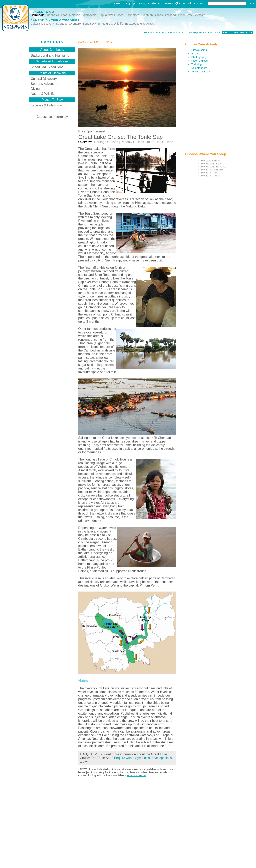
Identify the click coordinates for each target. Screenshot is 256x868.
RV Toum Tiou (210, 173)
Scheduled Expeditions (47, 67)
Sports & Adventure (68, 24)
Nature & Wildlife (112, 24)
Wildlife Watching (202, 72)
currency (170, 3)
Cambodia (38, 15)
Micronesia (90, 15)
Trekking (197, 64)
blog (127, 3)
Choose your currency (52, 117)
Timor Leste (185, 15)
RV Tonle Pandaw (212, 170)
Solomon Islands (152, 15)
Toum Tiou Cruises (160, 142)
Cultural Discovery (42, 24)
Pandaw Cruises (132, 142)
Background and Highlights (50, 56)
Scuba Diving (91, 24)
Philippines (132, 15)
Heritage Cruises (106, 142)
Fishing (196, 54)
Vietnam (200, 15)
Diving (35, 89)
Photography (199, 57)
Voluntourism (199, 68)
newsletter (153, 3)
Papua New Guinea (111, 15)
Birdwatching (199, 50)
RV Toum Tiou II (211, 176)
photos (138, 3)
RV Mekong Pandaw (214, 167)
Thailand (170, 15)
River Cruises (200, 61)
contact (199, 3)
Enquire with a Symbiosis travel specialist (143, 758)
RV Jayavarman (211, 161)
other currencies (137, 775)
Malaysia (75, 15)
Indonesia (53, 15)
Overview (85, 142)
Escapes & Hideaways (139, 24)
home (117, 3)
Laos (64, 15)
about (187, 3)
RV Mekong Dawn (212, 164)
